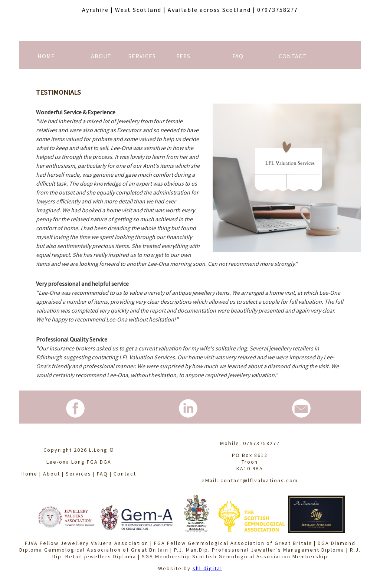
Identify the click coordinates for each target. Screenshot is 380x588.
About (52, 474)
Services (78, 474)
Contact (125, 474)
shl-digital (207, 568)
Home (30, 474)
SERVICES (142, 56)
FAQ (102, 474)
